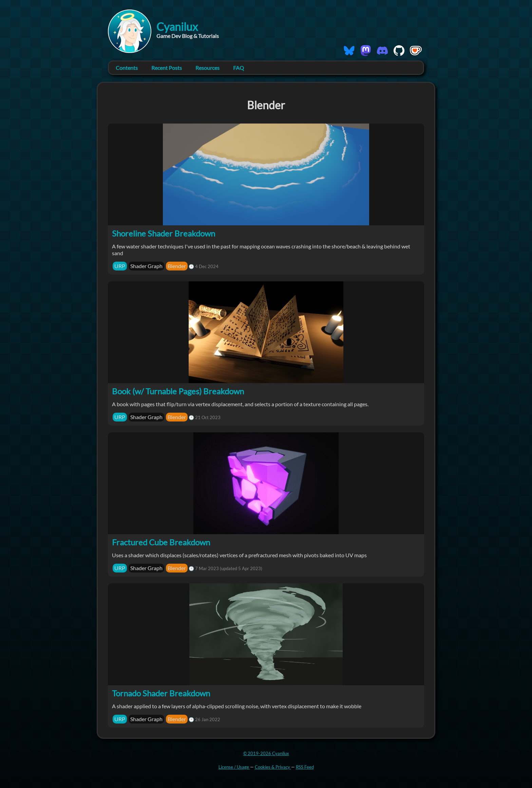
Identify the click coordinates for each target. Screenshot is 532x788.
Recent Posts (167, 68)
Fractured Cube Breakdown (161, 542)
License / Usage (234, 767)
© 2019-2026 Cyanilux (266, 753)
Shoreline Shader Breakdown (164, 233)
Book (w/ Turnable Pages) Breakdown (178, 391)
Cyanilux (177, 27)
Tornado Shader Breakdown (161, 693)
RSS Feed (305, 767)
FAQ (239, 68)
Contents (127, 68)
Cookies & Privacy (273, 767)
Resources (207, 68)
